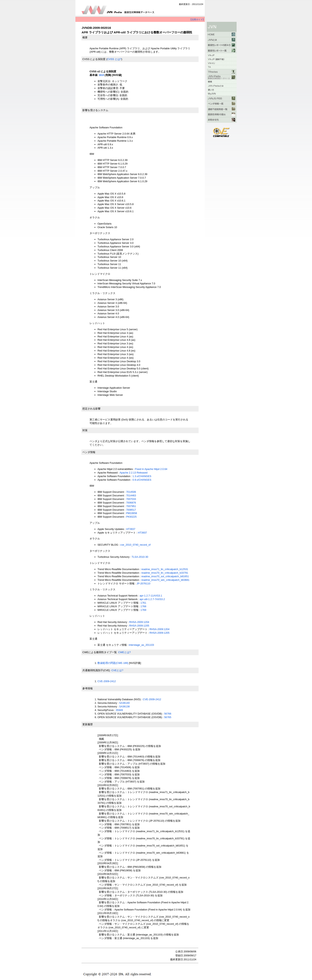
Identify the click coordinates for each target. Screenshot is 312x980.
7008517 (131, 510)
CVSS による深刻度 (94, 59)
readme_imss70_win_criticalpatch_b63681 (165, 580)
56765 (168, 717)
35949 (119, 710)
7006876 (131, 503)
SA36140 (124, 703)
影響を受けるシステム (95, 110)
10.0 (101, 75)
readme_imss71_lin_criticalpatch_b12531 (165, 569)
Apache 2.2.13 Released (134, 473)
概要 (85, 37)
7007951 (131, 506)
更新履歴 (88, 724)
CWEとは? (124, 652)
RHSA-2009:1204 (139, 622)
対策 (85, 430)
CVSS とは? (114, 59)
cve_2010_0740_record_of (135, 545)
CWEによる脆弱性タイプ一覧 (100, 652)
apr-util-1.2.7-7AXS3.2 (152, 599)
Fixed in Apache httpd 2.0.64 (151, 469)
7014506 (131, 492)
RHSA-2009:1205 (139, 626)
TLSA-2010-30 (140, 557)
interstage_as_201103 (141, 645)
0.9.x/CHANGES (142, 480)
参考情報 (88, 688)
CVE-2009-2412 (107, 681)
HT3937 (131, 529)
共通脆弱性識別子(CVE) (96, 670)
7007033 (131, 499)
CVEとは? (117, 670)
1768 (143, 606)
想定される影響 (91, 409)
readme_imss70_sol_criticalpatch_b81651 (165, 576)
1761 (143, 603)
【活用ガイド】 (197, 19)
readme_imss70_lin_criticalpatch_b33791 (165, 573)
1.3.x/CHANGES (142, 476)
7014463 (131, 495)
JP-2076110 (143, 583)
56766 (168, 714)
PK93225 (131, 517)
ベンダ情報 (89, 452)
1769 (143, 610)
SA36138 (124, 706)
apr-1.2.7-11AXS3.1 (151, 596)
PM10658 (132, 513)
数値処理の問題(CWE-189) (113, 663)
